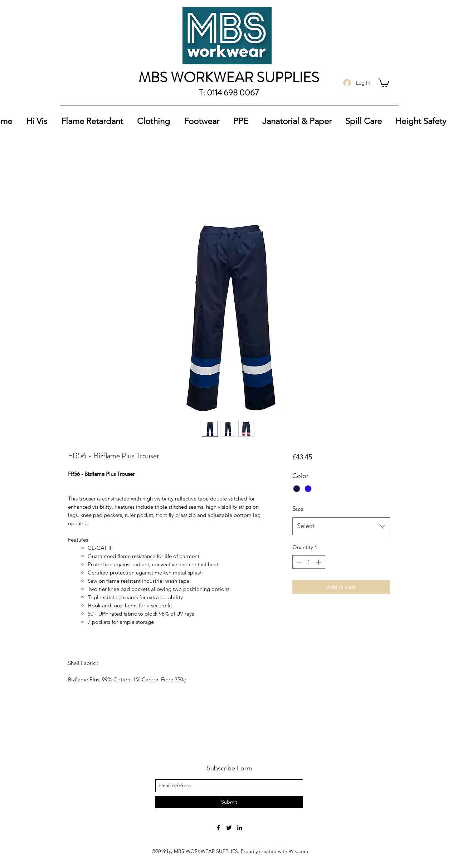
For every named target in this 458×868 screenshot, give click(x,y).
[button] (384, 82)
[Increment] (319, 562)
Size (298, 509)
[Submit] (229, 802)
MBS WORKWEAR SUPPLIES (229, 77)
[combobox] (341, 526)
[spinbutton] (309, 562)
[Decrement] (298, 562)
